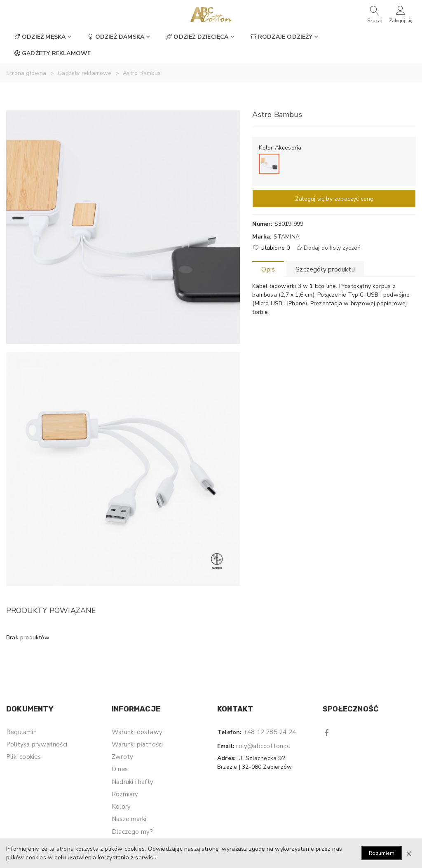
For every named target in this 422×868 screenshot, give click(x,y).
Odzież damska (116, 37)
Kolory (121, 807)
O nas (120, 769)
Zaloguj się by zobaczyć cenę (334, 199)
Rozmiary (125, 794)
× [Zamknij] (409, 853)
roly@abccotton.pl (263, 746)
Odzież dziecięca (197, 37)
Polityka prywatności (37, 744)
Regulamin (21, 732)
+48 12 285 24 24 (270, 732)
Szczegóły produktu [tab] (325, 269)
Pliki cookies (24, 757)
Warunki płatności (137, 744)
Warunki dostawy (137, 732)
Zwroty (122, 757)
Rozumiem (382, 853)
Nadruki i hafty (132, 782)
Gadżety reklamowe (53, 53)
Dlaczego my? (132, 832)
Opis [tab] (268, 269)
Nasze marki (129, 819)
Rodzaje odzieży (281, 37)
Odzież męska (40, 37)
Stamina (287, 237)
